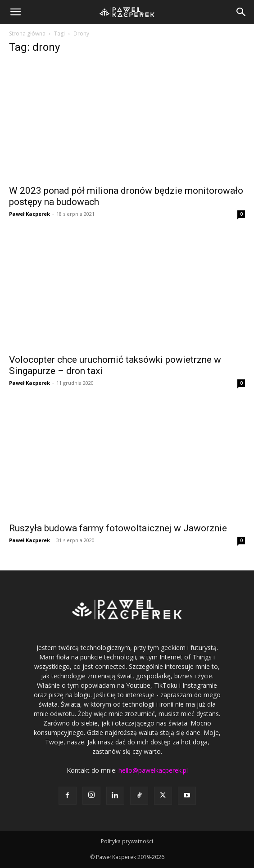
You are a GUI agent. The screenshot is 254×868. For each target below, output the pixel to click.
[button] (15, 12)
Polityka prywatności (127, 841)
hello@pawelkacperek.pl (153, 770)
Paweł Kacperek (29, 214)
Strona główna (27, 33)
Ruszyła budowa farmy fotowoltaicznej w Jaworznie (118, 528)
